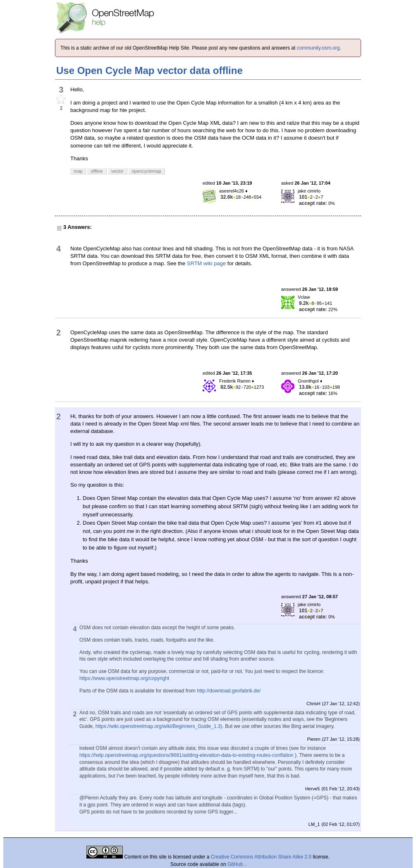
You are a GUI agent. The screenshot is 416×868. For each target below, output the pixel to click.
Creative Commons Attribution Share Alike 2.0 (261, 857)
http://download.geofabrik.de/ (229, 691)
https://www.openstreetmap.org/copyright (124, 678)
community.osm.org (318, 48)
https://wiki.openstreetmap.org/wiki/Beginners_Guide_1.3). (160, 726)
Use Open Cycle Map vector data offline (149, 70)
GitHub (236, 864)
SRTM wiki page (206, 263)
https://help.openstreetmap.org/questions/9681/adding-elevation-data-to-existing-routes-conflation (186, 755)
